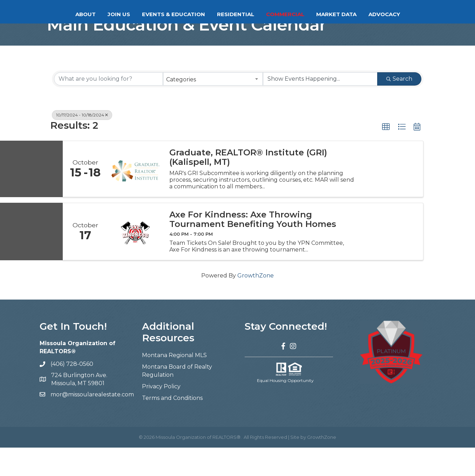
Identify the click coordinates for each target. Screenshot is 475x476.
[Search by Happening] (320, 108)
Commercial (313, 14)
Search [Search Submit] (399, 108)
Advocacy (412, 14)
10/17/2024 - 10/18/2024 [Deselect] (82, 144)
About (57, 14)
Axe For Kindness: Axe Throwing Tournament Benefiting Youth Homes (253, 248)
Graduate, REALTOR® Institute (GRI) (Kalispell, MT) (248, 186)
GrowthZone (256, 304)
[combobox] (213, 108)
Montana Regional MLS (174, 384)
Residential (264, 14)
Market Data (364, 14)
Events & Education (145, 14)
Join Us (91, 14)
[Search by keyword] (108, 108)
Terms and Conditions (172, 427)
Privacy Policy (161, 415)
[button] (386, 156)
